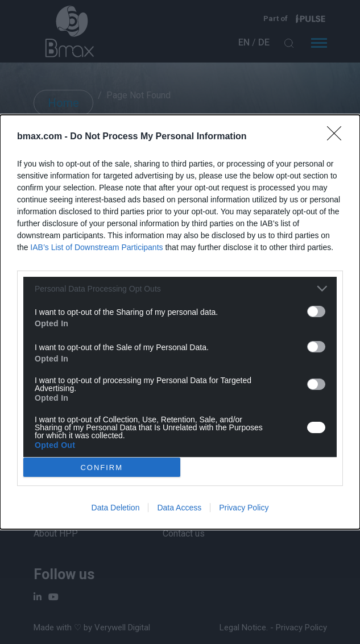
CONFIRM (102, 467)
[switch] (316, 311)
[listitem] (180, 288)
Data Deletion (116, 508)
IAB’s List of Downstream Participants (96, 247)
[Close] (338, 137)
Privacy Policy (244, 508)
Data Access (179, 508)
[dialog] (180, 322)
